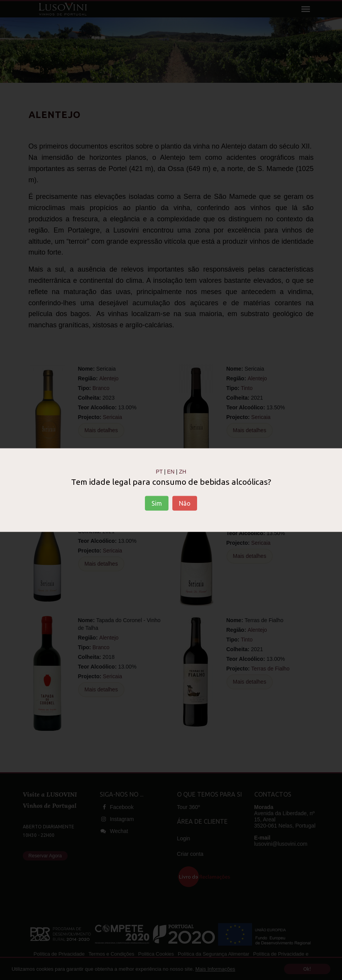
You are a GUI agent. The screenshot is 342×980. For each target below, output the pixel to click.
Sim (157, 503)
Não (185, 503)
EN (171, 471)
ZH (183, 471)
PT (159, 471)
